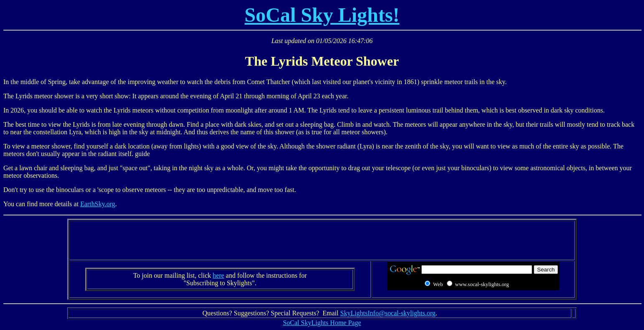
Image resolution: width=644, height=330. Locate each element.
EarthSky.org (98, 204)
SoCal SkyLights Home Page (322, 323)
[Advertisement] (322, 240)
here (218, 275)
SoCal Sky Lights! (322, 15)
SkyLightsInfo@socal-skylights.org (388, 313)
